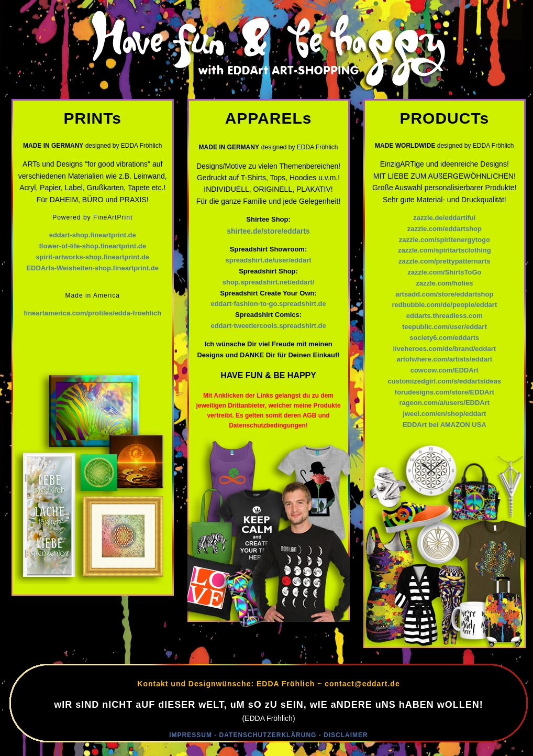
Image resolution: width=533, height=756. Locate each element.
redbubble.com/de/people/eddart (444, 305)
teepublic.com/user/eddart (445, 327)
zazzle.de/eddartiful (444, 218)
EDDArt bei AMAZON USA (445, 425)
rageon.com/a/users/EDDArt (444, 403)
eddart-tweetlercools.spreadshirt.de (268, 326)
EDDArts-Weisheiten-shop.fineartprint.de (92, 268)
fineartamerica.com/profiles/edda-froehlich (92, 313)
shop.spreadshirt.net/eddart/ (269, 282)
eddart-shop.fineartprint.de (93, 235)
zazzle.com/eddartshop (445, 229)
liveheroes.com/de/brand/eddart (445, 349)
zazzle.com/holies (444, 283)
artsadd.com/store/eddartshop (444, 294)
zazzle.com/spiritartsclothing (445, 250)
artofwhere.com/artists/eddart (444, 359)
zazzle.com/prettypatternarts (445, 261)
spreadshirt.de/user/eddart (269, 260)
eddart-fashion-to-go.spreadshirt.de (268, 304)
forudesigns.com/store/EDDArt (445, 392)
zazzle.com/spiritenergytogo (445, 240)
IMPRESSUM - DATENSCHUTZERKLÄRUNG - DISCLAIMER (268, 735)
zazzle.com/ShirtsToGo (444, 272)
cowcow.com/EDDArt (445, 370)
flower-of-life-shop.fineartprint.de (93, 246)
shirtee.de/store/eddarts (268, 231)
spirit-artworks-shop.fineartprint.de (92, 257)
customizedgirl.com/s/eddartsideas (444, 381)
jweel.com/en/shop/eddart (444, 414)
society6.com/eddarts (444, 338)
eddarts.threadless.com (445, 316)
